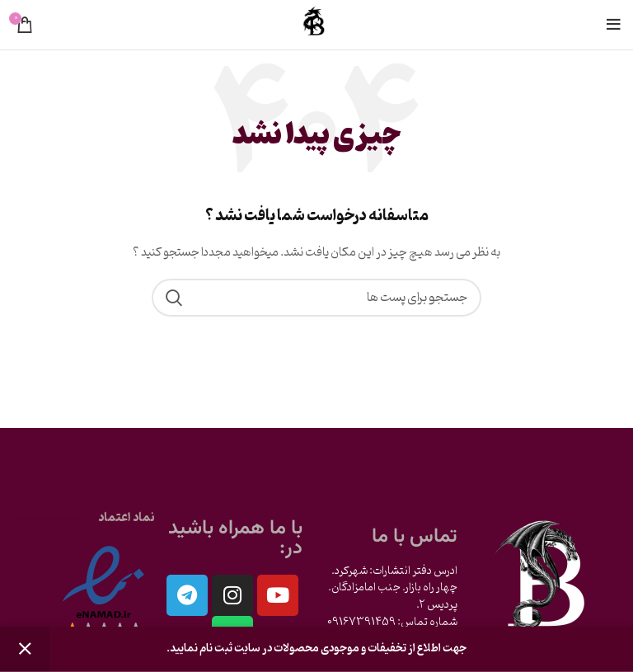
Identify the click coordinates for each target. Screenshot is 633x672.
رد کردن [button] (25, 649)
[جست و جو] (316, 298)
